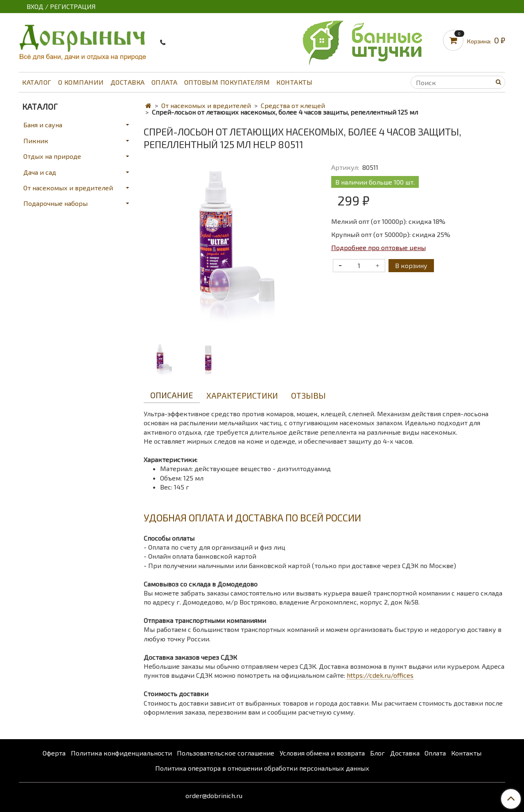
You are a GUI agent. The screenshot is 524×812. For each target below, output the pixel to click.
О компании (81, 82)
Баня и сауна (43, 125)
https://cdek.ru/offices (380, 675)
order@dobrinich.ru (214, 795)
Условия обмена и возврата (322, 753)
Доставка (128, 82)
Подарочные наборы (55, 203)
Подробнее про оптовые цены (378, 247)
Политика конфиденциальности (121, 753)
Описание (172, 395)
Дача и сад (40, 172)
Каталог (37, 82)
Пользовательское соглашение (226, 753)
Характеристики (242, 395)
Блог (377, 753)
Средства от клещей (293, 105)
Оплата (165, 82)
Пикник (36, 141)
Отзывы (308, 395)
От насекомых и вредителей (206, 105)
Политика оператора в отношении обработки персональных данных (262, 768)
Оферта (54, 753)
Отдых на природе (52, 156)
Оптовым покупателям (227, 82)
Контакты (294, 82)
